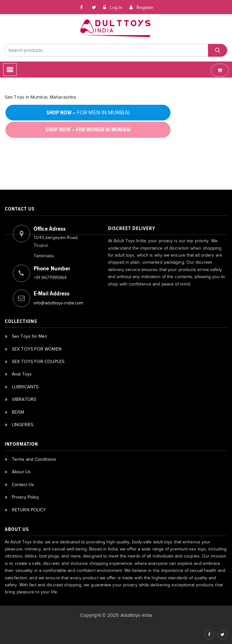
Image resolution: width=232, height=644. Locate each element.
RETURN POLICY (29, 510)
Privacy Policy (25, 497)
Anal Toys (22, 374)
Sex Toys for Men (30, 336)
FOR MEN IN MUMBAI (88, 113)
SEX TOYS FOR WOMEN (37, 349)
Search (218, 50)
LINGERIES (23, 425)
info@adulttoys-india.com (58, 303)
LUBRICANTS (25, 387)
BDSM (18, 412)
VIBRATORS (24, 399)
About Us (21, 472)
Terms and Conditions (34, 459)
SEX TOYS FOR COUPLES (38, 362)
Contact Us (23, 485)
